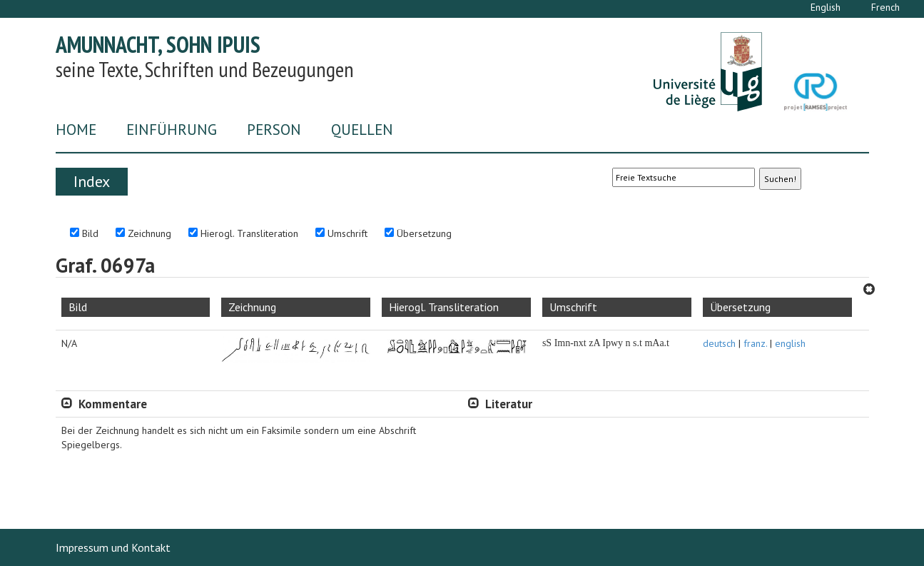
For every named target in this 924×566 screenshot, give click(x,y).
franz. (755, 343)
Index (92, 181)
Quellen (362, 130)
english (790, 343)
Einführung (172, 130)
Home (76, 130)
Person (274, 130)
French (885, 7)
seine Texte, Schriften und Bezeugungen (205, 69)
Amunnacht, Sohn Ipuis (158, 44)
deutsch (719, 343)
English (826, 7)
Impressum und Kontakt (113, 547)
